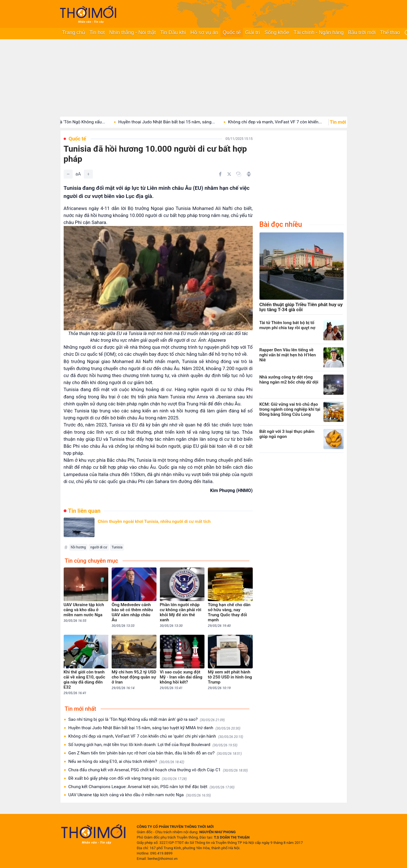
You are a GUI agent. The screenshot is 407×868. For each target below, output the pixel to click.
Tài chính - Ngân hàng (319, 33)
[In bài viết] (249, 174)
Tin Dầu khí (173, 33)
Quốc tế (232, 33)
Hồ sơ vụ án (204, 33)
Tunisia (117, 547)
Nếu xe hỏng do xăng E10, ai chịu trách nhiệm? (126, 762)
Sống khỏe (277, 33)
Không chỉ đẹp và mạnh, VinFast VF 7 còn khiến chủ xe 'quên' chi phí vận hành (156, 736)
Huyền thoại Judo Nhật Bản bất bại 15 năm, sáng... (176, 122)
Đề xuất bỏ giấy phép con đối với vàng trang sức (128, 778)
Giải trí (253, 33)
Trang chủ (74, 33)
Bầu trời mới (362, 33)
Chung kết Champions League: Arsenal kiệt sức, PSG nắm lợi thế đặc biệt (152, 787)
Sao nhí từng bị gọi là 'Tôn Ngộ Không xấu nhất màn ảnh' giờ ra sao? (147, 720)
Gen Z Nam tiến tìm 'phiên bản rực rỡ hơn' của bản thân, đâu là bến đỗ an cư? (155, 753)
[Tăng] (88, 174)
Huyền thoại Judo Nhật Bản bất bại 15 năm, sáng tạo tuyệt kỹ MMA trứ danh (155, 728)
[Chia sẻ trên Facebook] (220, 174)
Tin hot (97, 33)
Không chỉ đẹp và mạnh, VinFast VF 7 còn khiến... (285, 122)
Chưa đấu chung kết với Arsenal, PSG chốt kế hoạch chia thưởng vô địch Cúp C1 (158, 770)
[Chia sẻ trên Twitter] (229, 174)
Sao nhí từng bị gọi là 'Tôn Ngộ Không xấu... (73, 122)
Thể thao (390, 33)
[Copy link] (239, 174)
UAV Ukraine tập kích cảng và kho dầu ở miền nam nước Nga (140, 795)
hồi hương (79, 547)
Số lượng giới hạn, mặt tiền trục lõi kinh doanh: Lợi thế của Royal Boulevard (153, 745)
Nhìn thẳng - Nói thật (132, 33)
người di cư (99, 547)
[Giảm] (68, 174)
